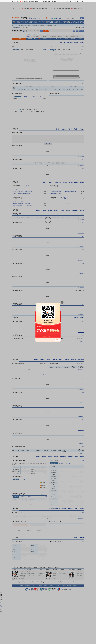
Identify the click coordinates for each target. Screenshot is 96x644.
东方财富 (26, 1)
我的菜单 (72, 1)
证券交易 (76, 1)
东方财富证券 (38, 1)
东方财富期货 (44, 1)
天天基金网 (31, 1)
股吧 (59, 1)
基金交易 (81, 1)
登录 (67, 1)
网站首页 (13, 1)
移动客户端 (21, 1)
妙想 (49, 1)
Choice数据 (54, 1)
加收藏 (17, 1)
